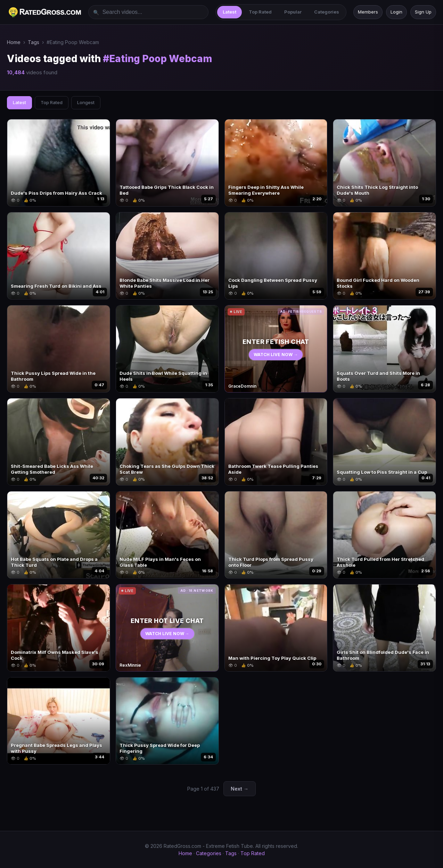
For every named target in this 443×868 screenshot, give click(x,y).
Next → (240, 789)
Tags (34, 42)
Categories (327, 12)
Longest (86, 102)
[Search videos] (148, 12)
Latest (229, 12)
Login (396, 12)
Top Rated (260, 12)
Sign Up (423, 12)
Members (368, 12)
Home (14, 42)
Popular (293, 12)
